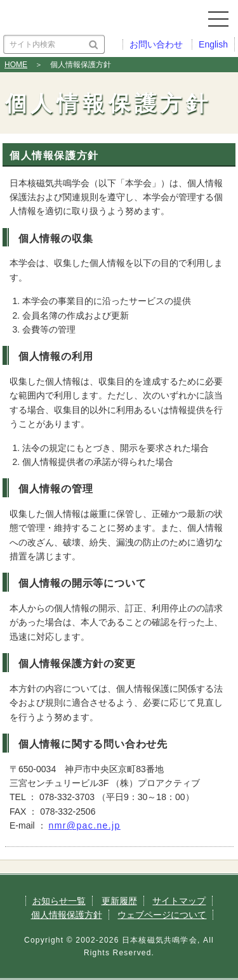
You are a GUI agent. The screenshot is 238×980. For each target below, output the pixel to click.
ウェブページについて (162, 915)
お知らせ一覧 (59, 901)
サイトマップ (179, 901)
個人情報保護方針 (67, 915)
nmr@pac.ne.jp (84, 825)
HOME (16, 65)
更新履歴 (119, 901)
